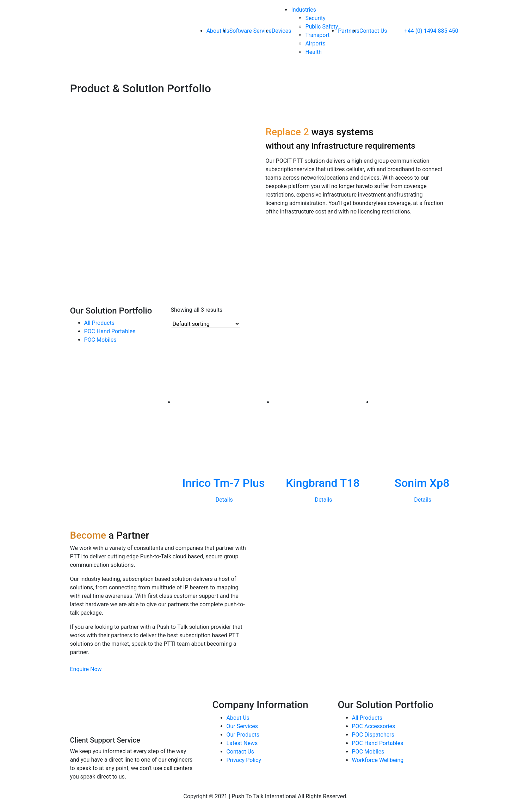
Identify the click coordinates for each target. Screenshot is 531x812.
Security (315, 18)
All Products (367, 718)
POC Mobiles (368, 752)
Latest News (242, 743)
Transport (317, 35)
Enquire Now (86, 669)
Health (313, 52)
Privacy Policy (244, 760)
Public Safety (322, 27)
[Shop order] (206, 324)
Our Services (242, 726)
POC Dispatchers (373, 735)
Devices (282, 31)
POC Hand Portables (378, 743)
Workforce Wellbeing (378, 760)
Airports (315, 44)
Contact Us (373, 31)
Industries (304, 10)
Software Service (251, 31)
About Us (218, 31)
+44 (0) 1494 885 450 (425, 31)
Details (224, 500)
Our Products (243, 735)
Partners (349, 31)
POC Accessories (374, 726)
